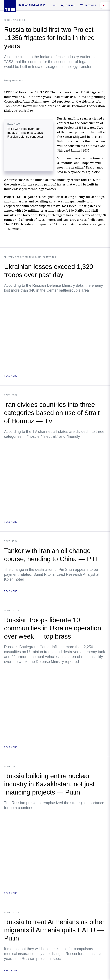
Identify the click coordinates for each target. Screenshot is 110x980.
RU (55, 5)
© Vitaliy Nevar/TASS (13, 80)
